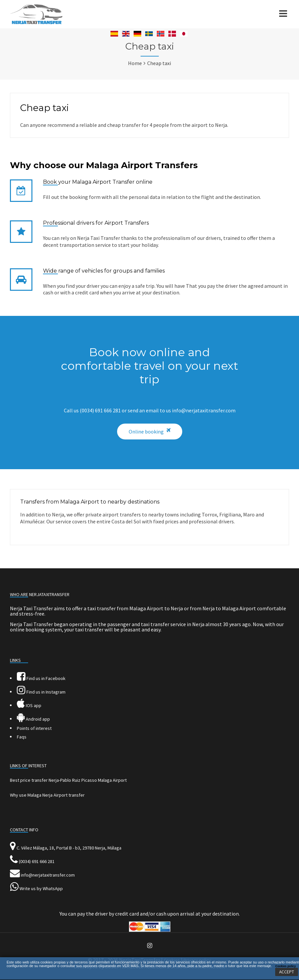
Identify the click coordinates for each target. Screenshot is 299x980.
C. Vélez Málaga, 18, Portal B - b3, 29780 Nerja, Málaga (69, 848)
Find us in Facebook (41, 678)
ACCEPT (287, 972)
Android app (33, 719)
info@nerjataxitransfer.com (48, 875)
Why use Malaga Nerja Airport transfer (47, 795)
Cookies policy (285, 966)
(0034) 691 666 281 (37, 861)
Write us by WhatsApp (41, 888)
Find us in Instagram (41, 692)
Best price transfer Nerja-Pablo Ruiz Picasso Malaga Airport (68, 780)
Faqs (22, 737)
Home (135, 63)
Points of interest (34, 728)
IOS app (29, 705)
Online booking (146, 432)
